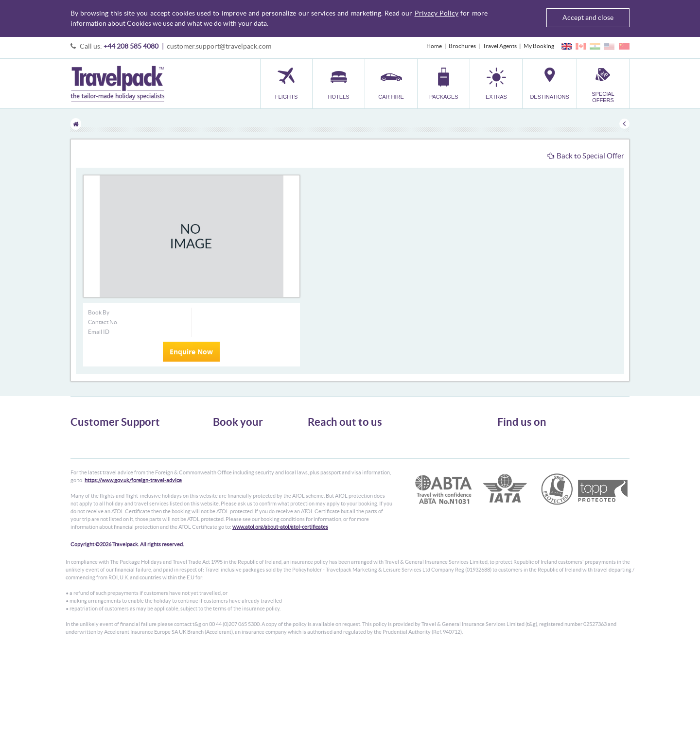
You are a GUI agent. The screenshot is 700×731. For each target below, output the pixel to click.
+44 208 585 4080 (131, 46)
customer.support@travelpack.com (219, 46)
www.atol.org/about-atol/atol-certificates (280, 603)
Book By (99, 312)
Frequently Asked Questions (106, 473)
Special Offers (231, 499)
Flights (221, 438)
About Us (82, 438)
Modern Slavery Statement (104, 491)
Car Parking (228, 482)
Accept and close (588, 17)
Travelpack (117, 84)
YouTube (516, 472)
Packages (225, 464)
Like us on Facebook (530, 457)
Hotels (221, 447)
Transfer (224, 473)
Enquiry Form (88, 482)
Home (434, 46)
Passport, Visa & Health (100, 456)
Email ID (99, 332)
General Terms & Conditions (106, 447)
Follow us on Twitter (530, 442)
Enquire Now (191, 352)
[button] (496, 83)
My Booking (539, 46)
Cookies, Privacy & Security (105, 464)
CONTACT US (324, 505)
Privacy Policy (437, 13)
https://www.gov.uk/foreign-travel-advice (133, 556)
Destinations (229, 491)
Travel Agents (500, 46)
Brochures (462, 46)
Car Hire (224, 456)
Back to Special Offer (586, 156)
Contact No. (103, 322)
